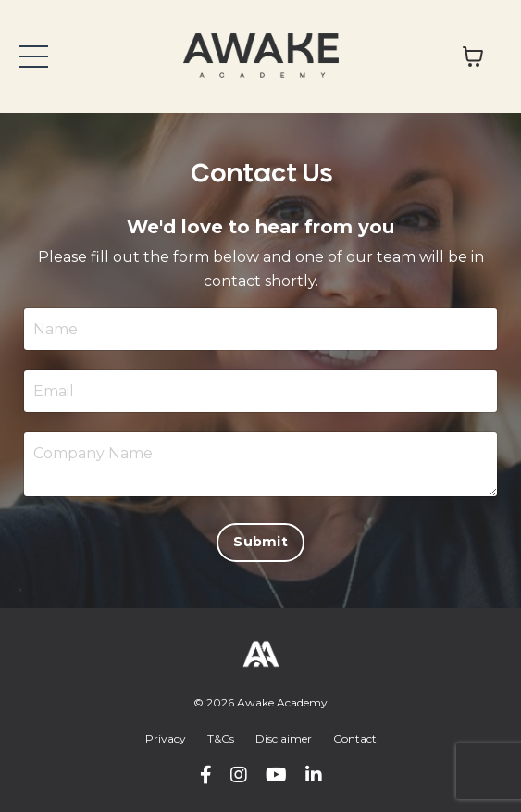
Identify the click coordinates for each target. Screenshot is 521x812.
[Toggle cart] (473, 56)
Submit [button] (260, 542)
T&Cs (221, 738)
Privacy (166, 738)
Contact (355, 738)
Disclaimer (284, 738)
